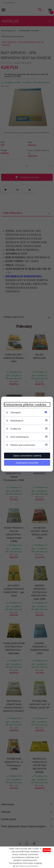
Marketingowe (17, 421)
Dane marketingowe (20, 437)
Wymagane (16, 412)
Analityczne (16, 429)
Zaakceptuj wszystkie (27, 463)
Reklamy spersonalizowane (23, 445)
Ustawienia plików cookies (25, 405)
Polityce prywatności (28, 866)
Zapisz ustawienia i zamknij (27, 456)
